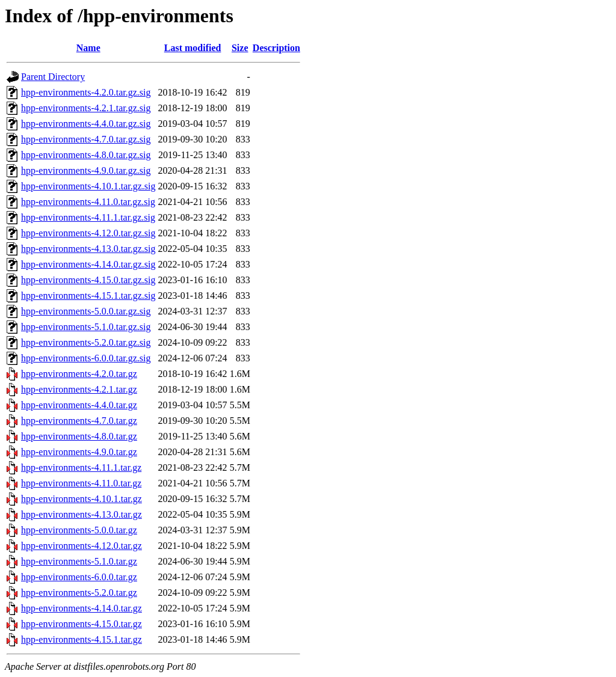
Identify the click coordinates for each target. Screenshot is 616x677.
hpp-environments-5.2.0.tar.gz (79, 593)
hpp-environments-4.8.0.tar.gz (79, 436)
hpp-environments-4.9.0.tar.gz (79, 452)
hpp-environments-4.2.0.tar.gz (79, 374)
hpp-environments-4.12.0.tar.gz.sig (88, 233)
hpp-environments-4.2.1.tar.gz (79, 389)
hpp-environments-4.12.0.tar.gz (82, 546)
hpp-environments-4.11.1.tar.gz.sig (88, 217)
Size (240, 48)
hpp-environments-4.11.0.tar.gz (81, 483)
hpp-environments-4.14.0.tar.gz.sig (88, 264)
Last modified (193, 48)
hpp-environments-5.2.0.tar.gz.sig (86, 342)
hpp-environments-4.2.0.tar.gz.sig (86, 92)
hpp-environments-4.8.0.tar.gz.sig (86, 155)
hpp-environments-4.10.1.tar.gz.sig (88, 186)
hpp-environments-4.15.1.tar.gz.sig (88, 296)
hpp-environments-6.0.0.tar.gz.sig (86, 358)
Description (276, 48)
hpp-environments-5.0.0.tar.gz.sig (86, 311)
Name (88, 48)
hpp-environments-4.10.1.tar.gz (82, 499)
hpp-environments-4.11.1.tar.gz (81, 467)
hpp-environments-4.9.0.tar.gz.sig (86, 170)
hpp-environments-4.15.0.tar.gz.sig (88, 280)
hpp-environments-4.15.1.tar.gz (82, 639)
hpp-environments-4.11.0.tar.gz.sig (88, 202)
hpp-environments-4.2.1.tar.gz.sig (86, 108)
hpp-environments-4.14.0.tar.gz (82, 608)
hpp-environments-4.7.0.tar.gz (79, 421)
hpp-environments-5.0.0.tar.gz (79, 530)
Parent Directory (53, 77)
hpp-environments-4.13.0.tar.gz (82, 514)
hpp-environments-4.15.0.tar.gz (82, 624)
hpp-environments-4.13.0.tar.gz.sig (88, 249)
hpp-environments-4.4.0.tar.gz (79, 405)
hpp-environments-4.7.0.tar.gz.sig (86, 139)
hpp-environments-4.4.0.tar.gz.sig (86, 124)
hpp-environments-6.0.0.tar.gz (79, 577)
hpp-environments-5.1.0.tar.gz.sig (86, 327)
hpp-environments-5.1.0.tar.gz (79, 561)
